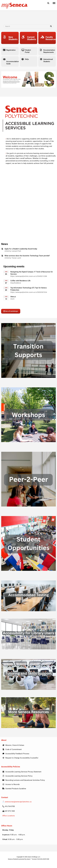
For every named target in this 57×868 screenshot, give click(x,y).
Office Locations (9, 816)
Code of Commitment (12, 749)
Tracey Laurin (16, 258)
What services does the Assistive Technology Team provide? (27, 256)
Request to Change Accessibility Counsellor (20, 758)
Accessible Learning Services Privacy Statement (22, 772)
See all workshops (11, 311)
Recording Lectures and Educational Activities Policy (24, 780)
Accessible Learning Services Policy (17, 776)
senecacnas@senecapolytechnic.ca (18, 802)
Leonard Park (16, 251)
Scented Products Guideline (14, 789)
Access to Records (11, 784)
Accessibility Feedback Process (16, 754)
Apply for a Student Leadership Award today (21, 249)
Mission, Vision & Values (13, 745)
